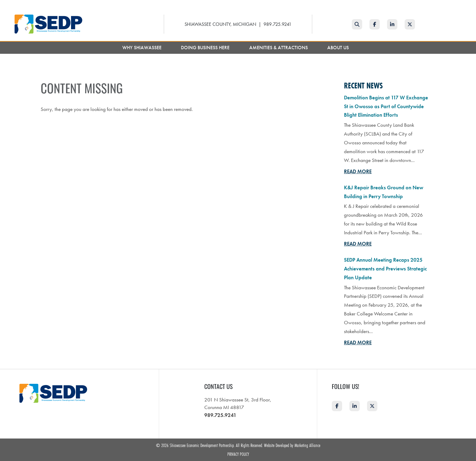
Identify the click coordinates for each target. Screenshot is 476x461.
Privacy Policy (238, 454)
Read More (358, 171)
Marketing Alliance (307, 445)
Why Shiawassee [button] (143, 48)
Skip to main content (0, 5)
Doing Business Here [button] (206, 48)
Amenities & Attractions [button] (279, 48)
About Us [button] (339, 48)
